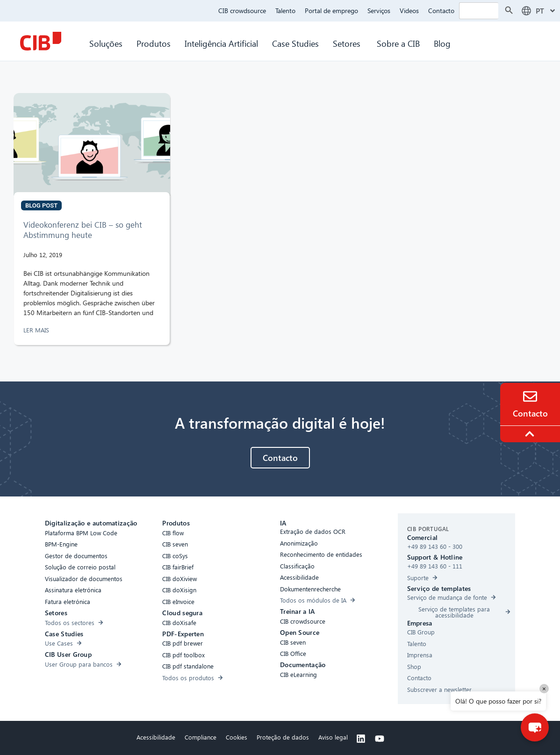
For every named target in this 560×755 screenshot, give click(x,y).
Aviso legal (333, 737)
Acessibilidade (156, 737)
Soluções (106, 43)
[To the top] (531, 434)
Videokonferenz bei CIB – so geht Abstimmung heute (83, 230)
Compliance (201, 737)
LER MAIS (37, 330)
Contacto (441, 11)
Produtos (154, 43)
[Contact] (530, 396)
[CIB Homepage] (41, 41)
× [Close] (544, 688)
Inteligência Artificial (221, 43)
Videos (409, 11)
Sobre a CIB (398, 43)
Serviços (379, 11)
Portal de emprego (331, 11)
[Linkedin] (361, 739)
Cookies (237, 737)
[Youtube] (380, 739)
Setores (348, 43)
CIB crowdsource (242, 11)
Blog (442, 43)
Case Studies (295, 43)
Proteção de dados (283, 737)
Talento (285, 11)
